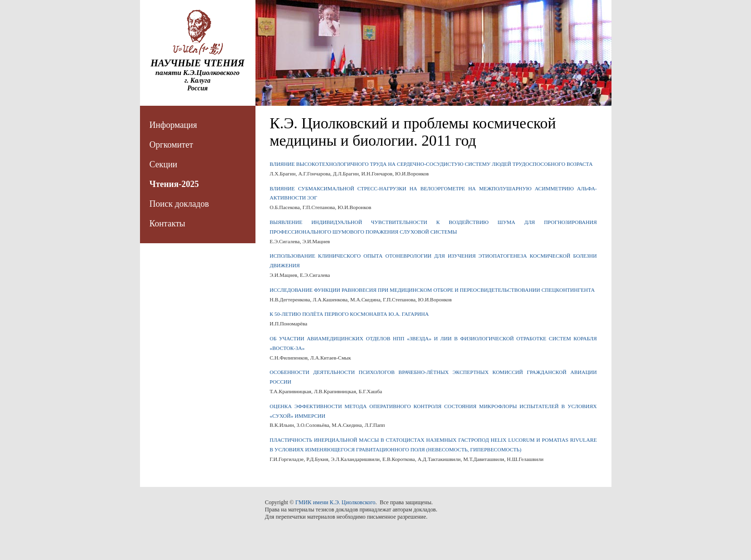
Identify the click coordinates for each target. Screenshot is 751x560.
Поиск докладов (179, 204)
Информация (173, 125)
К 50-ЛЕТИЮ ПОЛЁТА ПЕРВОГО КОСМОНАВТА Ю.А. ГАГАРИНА (350, 314)
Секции (164, 164)
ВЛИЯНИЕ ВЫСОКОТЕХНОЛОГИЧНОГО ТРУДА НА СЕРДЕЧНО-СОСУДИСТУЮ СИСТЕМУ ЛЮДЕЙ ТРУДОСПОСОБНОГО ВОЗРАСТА (431, 164)
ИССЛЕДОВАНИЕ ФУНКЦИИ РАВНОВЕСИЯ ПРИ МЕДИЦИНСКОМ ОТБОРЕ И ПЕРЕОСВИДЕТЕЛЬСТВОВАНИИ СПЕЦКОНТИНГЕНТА (433, 290)
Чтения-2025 (174, 184)
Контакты (167, 224)
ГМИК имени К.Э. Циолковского (336, 502)
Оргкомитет (172, 145)
